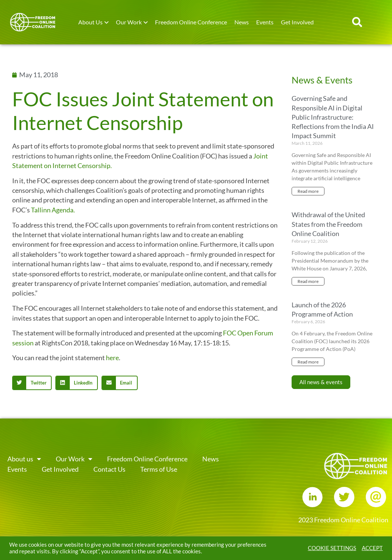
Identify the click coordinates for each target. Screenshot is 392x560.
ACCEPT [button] (372, 548)
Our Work (129, 22)
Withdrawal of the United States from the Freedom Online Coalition (328, 224)
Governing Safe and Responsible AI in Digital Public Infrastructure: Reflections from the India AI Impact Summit (333, 117)
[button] (357, 22)
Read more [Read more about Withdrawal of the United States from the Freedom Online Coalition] (308, 281)
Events (265, 22)
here (112, 358)
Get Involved (297, 22)
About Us (90, 22)
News (242, 22)
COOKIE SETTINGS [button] (332, 548)
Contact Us (109, 469)
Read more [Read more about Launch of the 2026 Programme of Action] (308, 362)
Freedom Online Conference (191, 22)
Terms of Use (159, 469)
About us (24, 459)
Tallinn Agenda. (53, 210)
